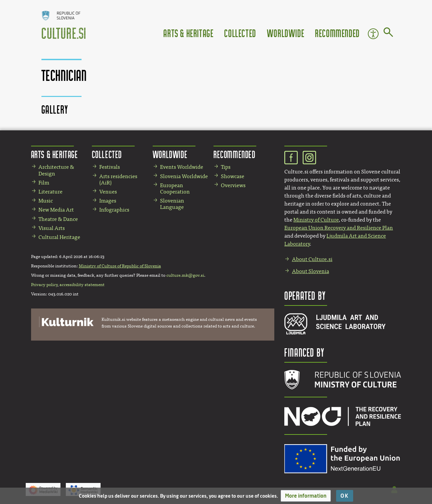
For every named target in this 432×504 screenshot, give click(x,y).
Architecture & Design (56, 170)
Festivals (110, 167)
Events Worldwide (182, 167)
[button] (306, 496)
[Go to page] (388, 33)
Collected (240, 33)
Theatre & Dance (58, 219)
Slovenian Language (172, 204)
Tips (226, 167)
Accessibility (373, 34)
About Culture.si (312, 259)
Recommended (337, 33)
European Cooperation (175, 188)
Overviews (233, 185)
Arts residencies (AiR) (118, 179)
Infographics (114, 210)
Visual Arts (52, 228)
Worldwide (286, 33)
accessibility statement (82, 285)
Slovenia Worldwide (184, 176)
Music (46, 201)
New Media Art (56, 210)
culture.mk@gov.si (185, 275)
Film (44, 183)
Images (108, 201)
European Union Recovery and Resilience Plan (339, 228)
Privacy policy (44, 285)
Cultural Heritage (59, 237)
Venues (108, 192)
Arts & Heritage (188, 33)
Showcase (233, 176)
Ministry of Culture (316, 220)
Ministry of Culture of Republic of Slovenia (120, 266)
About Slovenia (311, 271)
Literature (50, 192)
